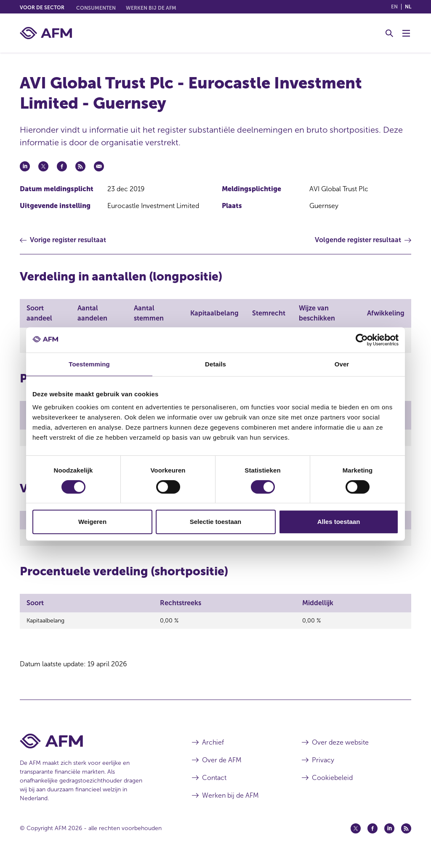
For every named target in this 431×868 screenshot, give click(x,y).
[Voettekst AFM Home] (93, 748)
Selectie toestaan (216, 522)
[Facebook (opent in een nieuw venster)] (372, 836)
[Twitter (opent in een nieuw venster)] (356, 836)
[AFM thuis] (46, 33)
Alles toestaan (339, 522)
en (394, 7)
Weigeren (92, 522)
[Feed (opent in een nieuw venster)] (406, 836)
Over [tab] (342, 364)
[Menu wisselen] (406, 33)
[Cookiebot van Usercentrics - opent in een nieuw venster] (362, 340)
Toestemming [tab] (89, 364)
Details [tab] (215, 364)
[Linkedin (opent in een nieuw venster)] (389, 836)
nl (408, 7)
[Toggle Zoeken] (389, 33)
